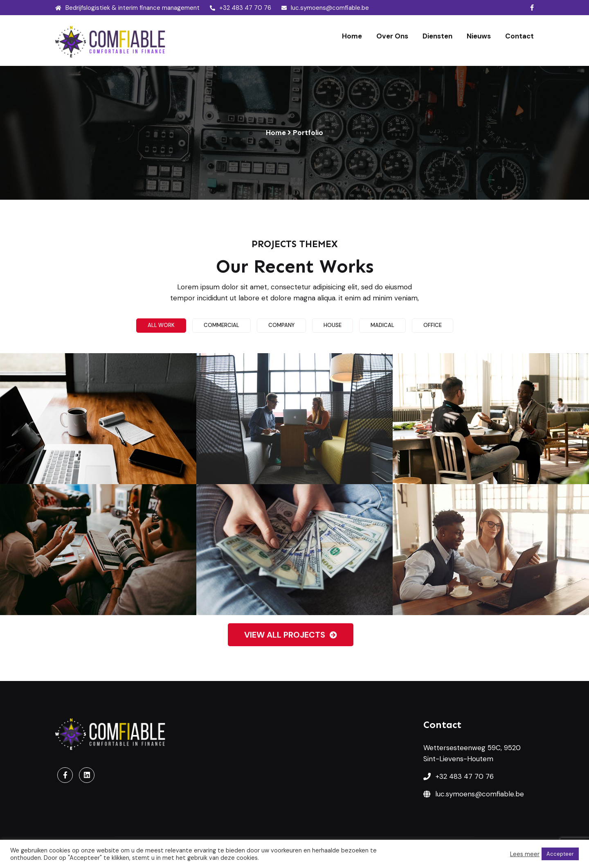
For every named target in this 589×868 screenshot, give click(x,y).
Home (352, 36)
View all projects (291, 635)
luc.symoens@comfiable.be (325, 8)
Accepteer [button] (560, 854)
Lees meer (525, 854)
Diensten (437, 36)
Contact (519, 36)
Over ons (392, 36)
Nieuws (479, 36)
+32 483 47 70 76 (241, 8)
